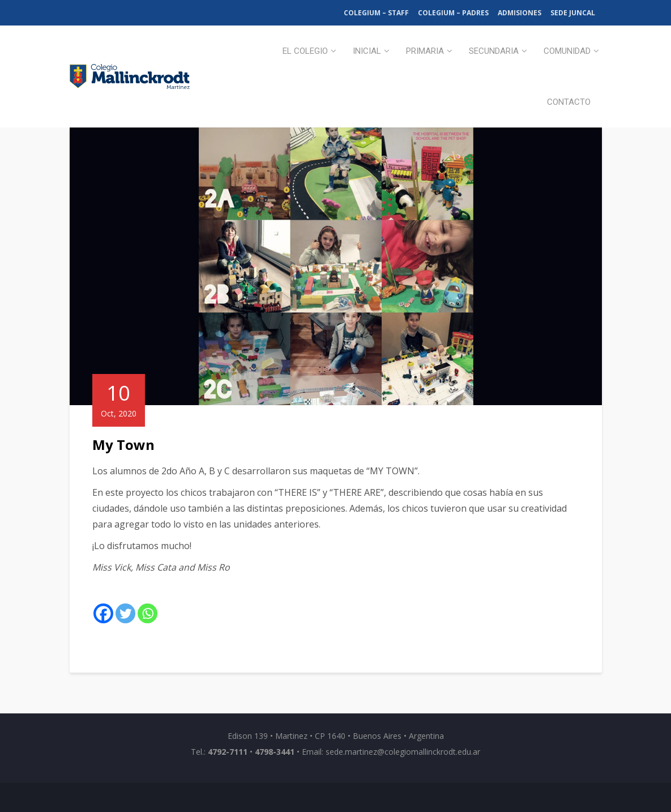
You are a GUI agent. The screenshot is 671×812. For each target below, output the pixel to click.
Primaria (425, 51)
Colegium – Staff (376, 13)
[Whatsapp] (148, 613)
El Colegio (305, 51)
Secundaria (494, 51)
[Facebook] (103, 613)
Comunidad (567, 51)
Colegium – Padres (453, 13)
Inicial (367, 51)
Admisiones (520, 13)
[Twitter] (125, 613)
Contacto (569, 102)
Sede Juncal (573, 13)
